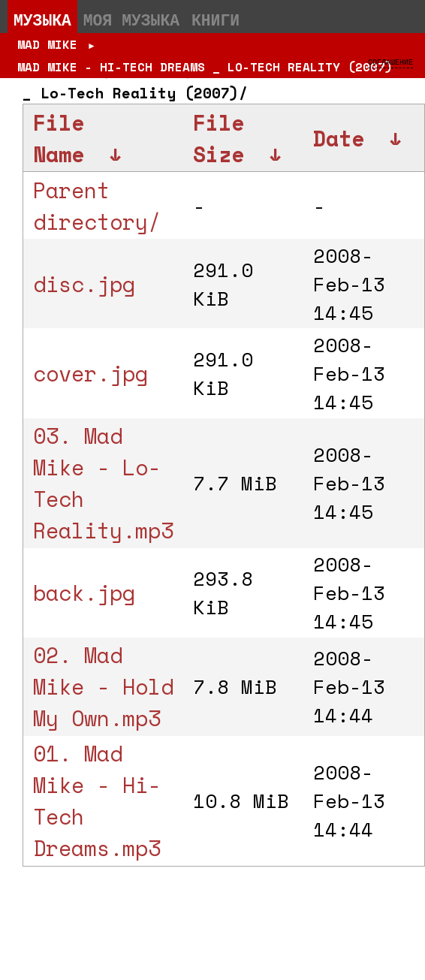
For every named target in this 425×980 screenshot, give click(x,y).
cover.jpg (90, 373)
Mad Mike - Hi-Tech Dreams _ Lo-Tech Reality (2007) (205, 67)
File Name (59, 138)
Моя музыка (131, 20)
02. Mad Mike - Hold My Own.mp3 (103, 686)
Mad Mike (47, 44)
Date (339, 138)
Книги (216, 20)
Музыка (42, 20)
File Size (219, 138)
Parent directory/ (97, 206)
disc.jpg (84, 284)
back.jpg (84, 593)
